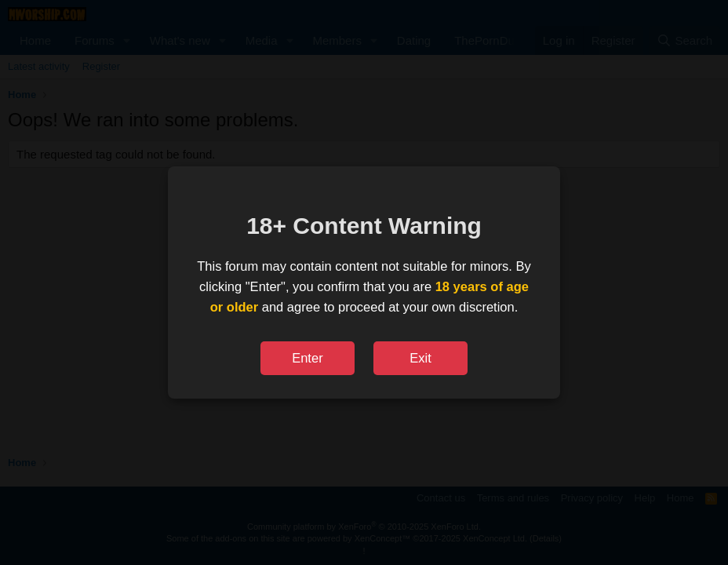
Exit (420, 358)
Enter (307, 358)
